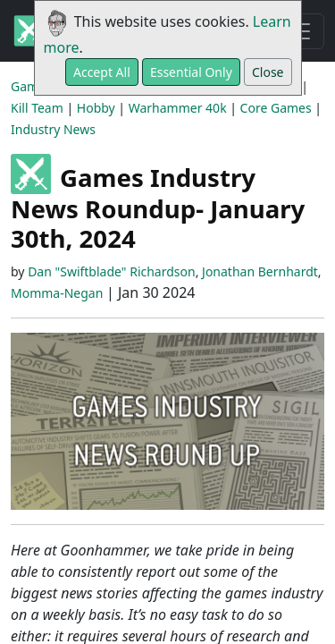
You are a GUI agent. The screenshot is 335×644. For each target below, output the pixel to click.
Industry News (53, 129)
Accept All (102, 72)
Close (268, 72)
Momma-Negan (57, 293)
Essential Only (191, 72)
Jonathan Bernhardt (260, 271)
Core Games (276, 108)
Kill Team (37, 108)
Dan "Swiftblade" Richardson (112, 271)
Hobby (96, 108)
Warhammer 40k (178, 108)
